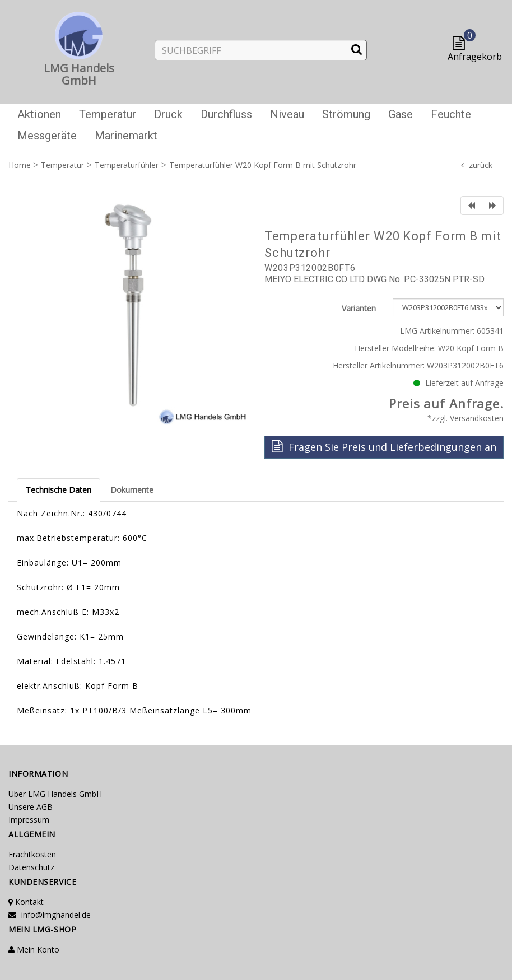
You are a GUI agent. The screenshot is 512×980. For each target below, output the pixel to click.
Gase (401, 114)
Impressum (29, 820)
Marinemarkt (126, 136)
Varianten (359, 308)
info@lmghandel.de (50, 915)
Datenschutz (31, 867)
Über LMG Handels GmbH (55, 794)
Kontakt (26, 902)
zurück (481, 165)
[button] (461, 44)
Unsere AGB (31, 807)
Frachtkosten (32, 854)
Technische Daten (59, 490)
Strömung (346, 114)
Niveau (287, 114)
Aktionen (39, 114)
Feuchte (451, 114)
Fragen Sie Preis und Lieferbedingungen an (384, 447)
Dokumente (132, 490)
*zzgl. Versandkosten (466, 418)
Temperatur (108, 114)
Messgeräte (47, 136)
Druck (168, 114)
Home (20, 165)
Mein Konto (34, 949)
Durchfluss (226, 114)
